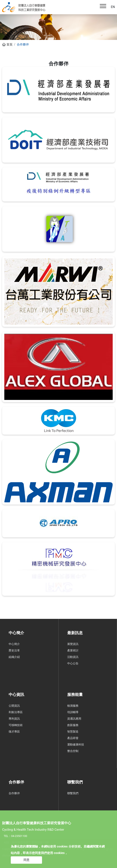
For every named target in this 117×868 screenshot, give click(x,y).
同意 (27, 860)
